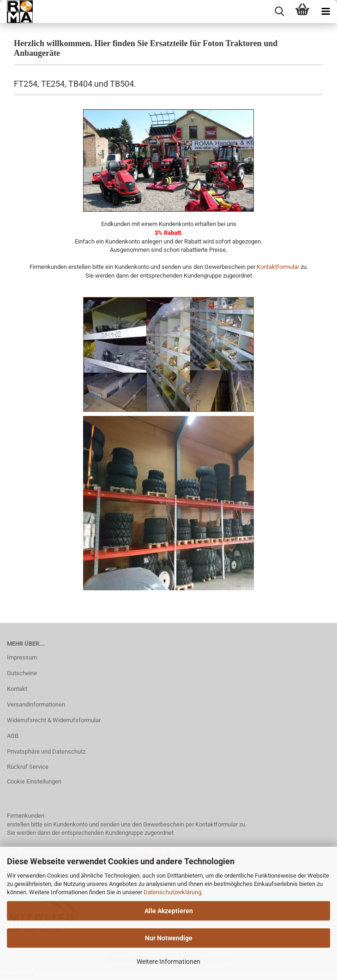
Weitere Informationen (168, 962)
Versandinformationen (36, 704)
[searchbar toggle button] (279, 12)
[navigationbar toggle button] (325, 12)
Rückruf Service (28, 767)
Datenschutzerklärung (172, 892)
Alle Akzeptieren (169, 911)
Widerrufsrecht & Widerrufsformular (54, 720)
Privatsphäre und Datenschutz (46, 751)
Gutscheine (22, 673)
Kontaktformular (278, 267)
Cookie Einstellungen (34, 781)
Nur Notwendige (169, 938)
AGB (13, 736)
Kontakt (17, 689)
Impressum (22, 657)
